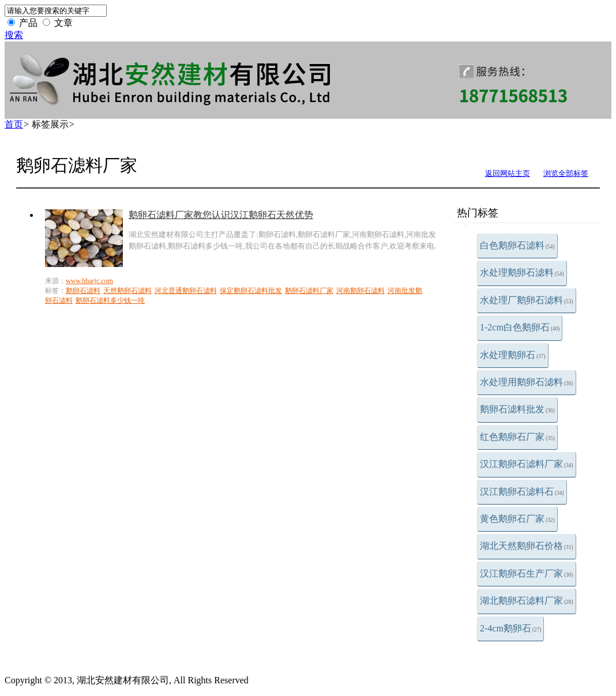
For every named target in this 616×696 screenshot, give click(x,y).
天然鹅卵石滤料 (127, 291)
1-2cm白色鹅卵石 (520, 327)
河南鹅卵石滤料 (360, 291)
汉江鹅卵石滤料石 (522, 492)
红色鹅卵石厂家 (517, 437)
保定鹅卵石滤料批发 (251, 291)
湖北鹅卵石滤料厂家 (527, 601)
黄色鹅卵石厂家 (517, 519)
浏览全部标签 (566, 173)
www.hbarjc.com (89, 281)
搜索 (14, 35)
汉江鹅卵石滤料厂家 (527, 464)
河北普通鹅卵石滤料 (186, 291)
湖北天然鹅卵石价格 (527, 546)
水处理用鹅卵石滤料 (527, 382)
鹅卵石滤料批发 (517, 409)
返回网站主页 (508, 173)
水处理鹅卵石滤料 (522, 272)
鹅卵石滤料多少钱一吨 (110, 300)
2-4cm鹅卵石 (510, 628)
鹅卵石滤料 (83, 291)
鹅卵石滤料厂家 (309, 291)
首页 (14, 124)
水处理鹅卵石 (513, 355)
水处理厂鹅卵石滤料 (527, 300)
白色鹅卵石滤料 (517, 245)
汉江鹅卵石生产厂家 (527, 573)
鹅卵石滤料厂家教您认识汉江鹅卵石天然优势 (221, 215)
